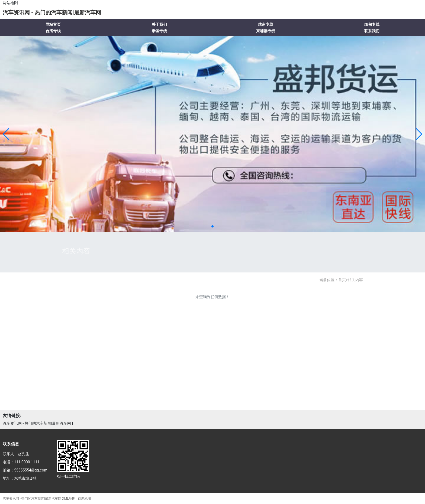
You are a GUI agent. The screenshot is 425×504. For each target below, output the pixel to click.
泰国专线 (159, 31)
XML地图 (69, 499)
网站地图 (10, 3)
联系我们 (372, 31)
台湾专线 (53, 31)
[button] (6, 134)
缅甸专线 (372, 24)
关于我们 (159, 24)
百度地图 (84, 499)
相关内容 (355, 280)
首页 (342, 280)
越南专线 (266, 24)
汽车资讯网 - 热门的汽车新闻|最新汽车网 (52, 12)
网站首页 (53, 24)
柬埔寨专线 (266, 31)
